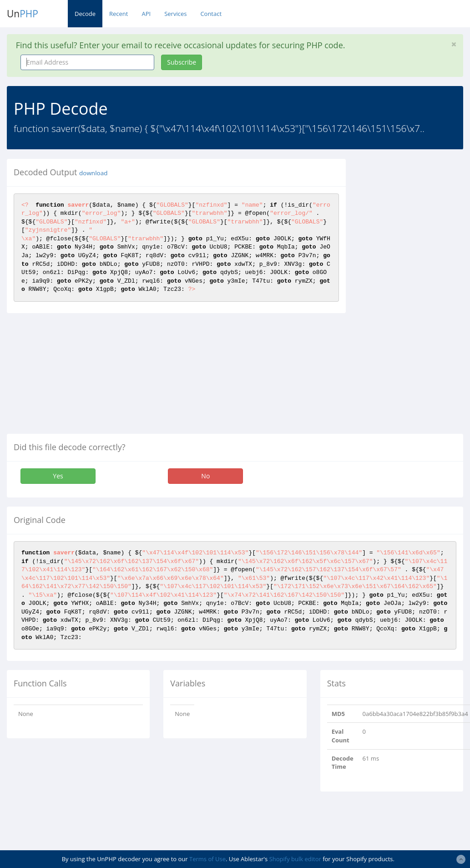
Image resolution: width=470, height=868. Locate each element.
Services (175, 14)
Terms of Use (207, 859)
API (146, 14)
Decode (85, 14)
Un (23, 14)
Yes (58, 476)
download (93, 173)
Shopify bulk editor (295, 859)
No (205, 476)
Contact (211, 14)
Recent (119, 14)
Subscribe (182, 62)
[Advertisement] (414, 295)
